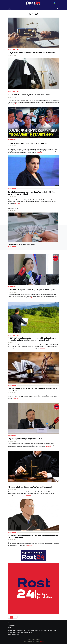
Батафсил (18, 104)
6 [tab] (59, 219)
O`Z (58, 3)
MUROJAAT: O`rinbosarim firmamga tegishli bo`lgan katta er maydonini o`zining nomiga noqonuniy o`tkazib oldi (32, 339)
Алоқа (10, 627)
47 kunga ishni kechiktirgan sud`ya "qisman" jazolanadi (30, 487)
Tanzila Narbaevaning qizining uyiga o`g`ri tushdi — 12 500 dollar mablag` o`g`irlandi (31, 193)
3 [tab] (59, 216)
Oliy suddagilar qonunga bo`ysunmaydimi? (25, 439)
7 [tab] (59, 220)
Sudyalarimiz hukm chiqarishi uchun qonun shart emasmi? (31, 53)
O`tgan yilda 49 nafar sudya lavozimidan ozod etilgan (29, 95)
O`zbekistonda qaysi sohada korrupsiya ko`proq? (27, 143)
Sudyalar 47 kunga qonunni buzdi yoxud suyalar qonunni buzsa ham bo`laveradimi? (33, 536)
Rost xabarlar (12, 140)
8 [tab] (59, 220)
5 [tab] (59, 218)
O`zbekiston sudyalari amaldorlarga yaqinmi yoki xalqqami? (32, 290)
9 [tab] (59, 221)
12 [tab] (59, 224)
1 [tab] (59, 215)
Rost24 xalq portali (14, 49)
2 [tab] (59, 216)
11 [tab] (59, 223)
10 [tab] (59, 222)
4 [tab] (59, 217)
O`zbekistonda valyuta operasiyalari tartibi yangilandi (22, 244)
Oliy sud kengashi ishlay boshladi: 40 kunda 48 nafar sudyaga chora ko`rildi (33, 389)
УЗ (55, 3)
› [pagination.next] (16, 617)
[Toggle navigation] (10, 8)
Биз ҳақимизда (12, 625)
